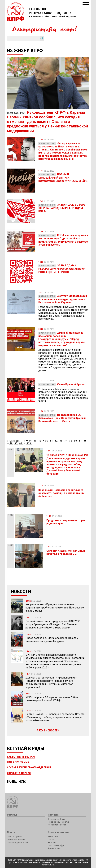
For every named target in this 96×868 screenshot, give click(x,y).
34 (66, 441)
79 (11, 444)
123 (29, 444)
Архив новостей (48, 730)
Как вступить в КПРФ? (21, 757)
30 (47, 441)
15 (35, 441)
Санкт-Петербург (56, 845)
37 (80, 441)
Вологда (52, 842)
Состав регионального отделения (29, 767)
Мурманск (53, 837)
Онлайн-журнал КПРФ (18, 842)
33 (61, 441)
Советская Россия (16, 839)
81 (21, 444)
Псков (51, 839)
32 (56, 441)
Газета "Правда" (15, 837)
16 (40, 441)
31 (51, 441)
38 (85, 441)
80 (16, 444)
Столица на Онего (57, 819)
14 (30, 441)
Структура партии (19, 773)
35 (71, 441)
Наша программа (18, 762)
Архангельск (54, 848)
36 (75, 441)
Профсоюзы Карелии (59, 822)
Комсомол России (57, 825)
